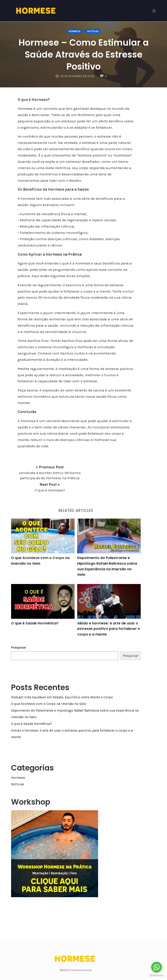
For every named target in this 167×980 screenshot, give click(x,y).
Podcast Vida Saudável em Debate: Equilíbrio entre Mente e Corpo (62, 689)
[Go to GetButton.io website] (157, 976)
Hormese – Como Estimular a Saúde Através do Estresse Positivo (84, 54)
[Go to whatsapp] (157, 967)
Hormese (75, 31)
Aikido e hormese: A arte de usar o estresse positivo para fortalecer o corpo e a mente (109, 621)
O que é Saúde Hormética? (35, 615)
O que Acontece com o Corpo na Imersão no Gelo (49, 696)
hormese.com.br (81, 962)
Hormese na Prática (64, 254)
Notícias (93, 31)
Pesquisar (19, 640)
